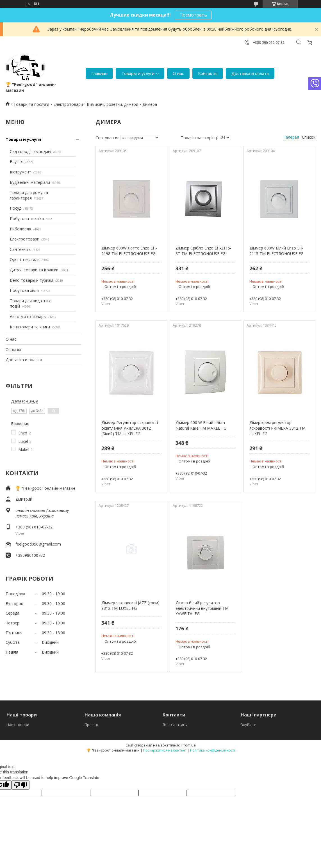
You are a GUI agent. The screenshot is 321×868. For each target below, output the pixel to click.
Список (309, 137)
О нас (178, 73)
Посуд (16, 208)
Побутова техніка (27, 218)
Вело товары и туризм (31, 280)
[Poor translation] (21, 785)
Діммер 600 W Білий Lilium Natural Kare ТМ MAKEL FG (201, 425)
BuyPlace (249, 725)
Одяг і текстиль (25, 259)
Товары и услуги (138, 73)
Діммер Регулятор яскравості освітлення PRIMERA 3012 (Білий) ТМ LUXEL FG (130, 428)
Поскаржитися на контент (165, 750)
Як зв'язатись (175, 725)
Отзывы (13, 350)
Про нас (92, 725)
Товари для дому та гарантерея (29, 195)
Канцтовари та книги (30, 327)
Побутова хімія (24, 290)
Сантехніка (20, 249)
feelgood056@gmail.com (38, 544)
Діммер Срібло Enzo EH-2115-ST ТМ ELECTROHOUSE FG (203, 251)
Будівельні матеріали (30, 182)
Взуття (17, 162)
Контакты (208, 73)
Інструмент (21, 172)
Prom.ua (189, 745)
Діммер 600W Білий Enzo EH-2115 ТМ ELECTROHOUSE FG (276, 251)
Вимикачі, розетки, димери (112, 104)
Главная (99, 73)
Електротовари (68, 104)
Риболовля (21, 229)
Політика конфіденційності (212, 750)
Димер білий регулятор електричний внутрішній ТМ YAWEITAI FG (202, 608)
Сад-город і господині (30, 151)
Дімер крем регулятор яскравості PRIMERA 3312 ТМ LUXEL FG (277, 428)
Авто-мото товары (28, 316)
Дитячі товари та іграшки (34, 270)
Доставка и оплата (250, 73)
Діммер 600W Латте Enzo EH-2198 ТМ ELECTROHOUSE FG (129, 251)
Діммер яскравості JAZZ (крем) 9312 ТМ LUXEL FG (130, 605)
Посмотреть (193, 15)
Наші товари (18, 725)
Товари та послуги (31, 104)
